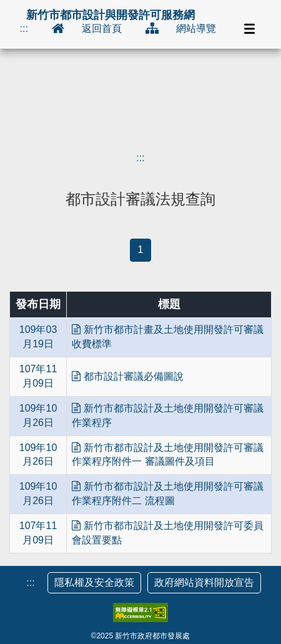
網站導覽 (196, 28)
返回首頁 (102, 28)
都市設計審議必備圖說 (127, 376)
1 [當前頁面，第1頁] (141, 250)
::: (24, 28)
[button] (250, 29)
